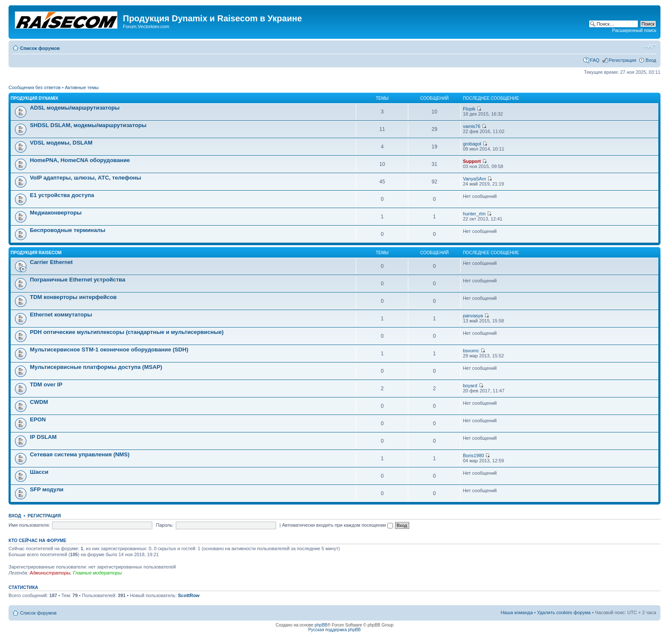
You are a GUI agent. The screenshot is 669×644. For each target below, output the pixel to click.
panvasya (473, 316)
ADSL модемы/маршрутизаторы (75, 108)
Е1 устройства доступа (62, 195)
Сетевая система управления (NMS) (80, 454)
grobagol (472, 144)
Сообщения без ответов (35, 87)
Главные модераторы (97, 573)
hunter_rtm (474, 214)
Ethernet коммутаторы (61, 315)
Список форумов (40, 48)
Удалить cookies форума (564, 612)
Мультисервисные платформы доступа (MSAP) (96, 367)
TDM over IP (46, 384)
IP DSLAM (43, 437)
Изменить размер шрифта (650, 46)
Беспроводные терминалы (68, 230)
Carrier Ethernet (51, 262)
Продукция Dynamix (35, 98)
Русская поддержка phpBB (334, 630)
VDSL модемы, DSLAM (61, 143)
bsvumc (471, 351)
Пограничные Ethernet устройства (78, 280)
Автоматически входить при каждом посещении (337, 525)
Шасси (39, 472)
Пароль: (165, 525)
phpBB (321, 625)
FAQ (595, 60)
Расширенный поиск (634, 30)
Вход (651, 60)
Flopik (469, 109)
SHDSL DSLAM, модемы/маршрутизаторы (88, 125)
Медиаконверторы (56, 213)
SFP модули (47, 489)
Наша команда (516, 612)
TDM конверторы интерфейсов (73, 297)
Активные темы (82, 87)
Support (472, 161)
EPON (38, 419)
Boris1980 (474, 455)
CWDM (39, 402)
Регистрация (622, 60)
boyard (470, 386)
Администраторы (50, 573)
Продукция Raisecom (36, 253)
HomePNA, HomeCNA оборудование (80, 160)
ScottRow (189, 595)
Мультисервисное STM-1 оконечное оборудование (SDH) (109, 350)
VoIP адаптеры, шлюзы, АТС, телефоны (86, 178)
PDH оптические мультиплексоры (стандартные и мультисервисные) (127, 332)
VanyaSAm (474, 179)
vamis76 (472, 126)
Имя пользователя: (29, 525)
